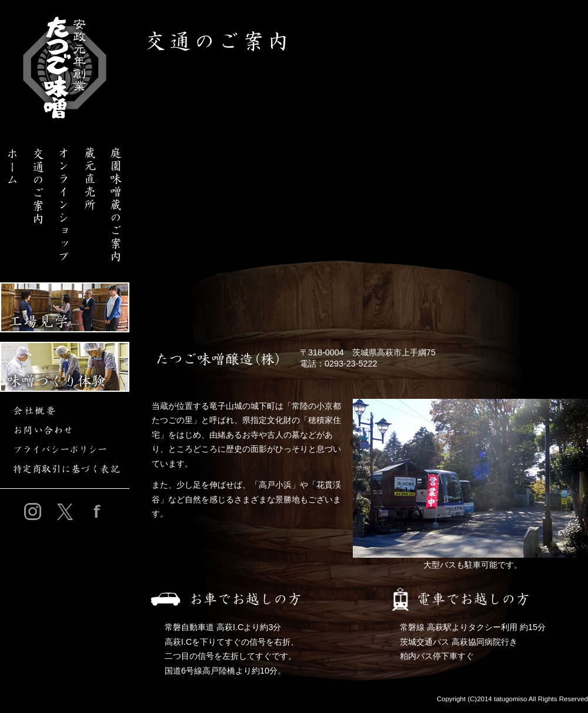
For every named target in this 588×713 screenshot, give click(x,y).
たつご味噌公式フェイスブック (97, 512)
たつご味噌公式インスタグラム (33, 512)
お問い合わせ (65, 430)
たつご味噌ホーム (13, 200)
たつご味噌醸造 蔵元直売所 (91, 200)
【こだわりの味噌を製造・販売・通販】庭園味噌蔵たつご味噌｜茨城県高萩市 (65, 68)
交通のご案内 (39, 200)
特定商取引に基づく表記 (65, 469)
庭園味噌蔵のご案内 (116, 200)
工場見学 (65, 307)
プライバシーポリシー (65, 450)
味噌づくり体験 (65, 367)
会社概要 (65, 411)
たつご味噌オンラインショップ (65, 200)
